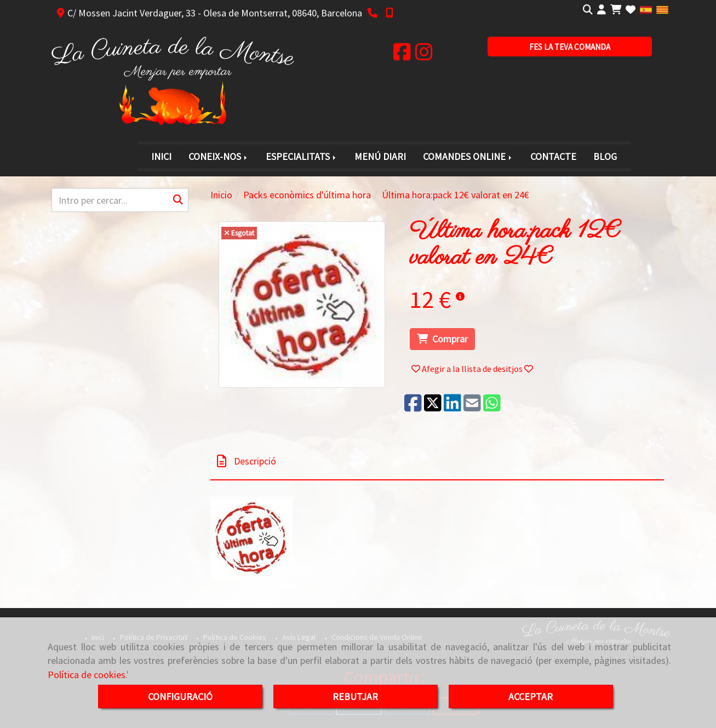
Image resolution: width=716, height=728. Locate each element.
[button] (602, 10)
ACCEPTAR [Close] (531, 697)
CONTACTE (553, 156)
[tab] (437, 462)
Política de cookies (87, 675)
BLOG (605, 156)
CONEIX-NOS (219, 156)
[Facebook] (402, 56)
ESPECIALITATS (302, 156)
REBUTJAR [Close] (355, 697)
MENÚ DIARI (380, 156)
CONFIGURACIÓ (180, 697)
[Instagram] (424, 56)
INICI (161, 156)
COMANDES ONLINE (468, 156)
